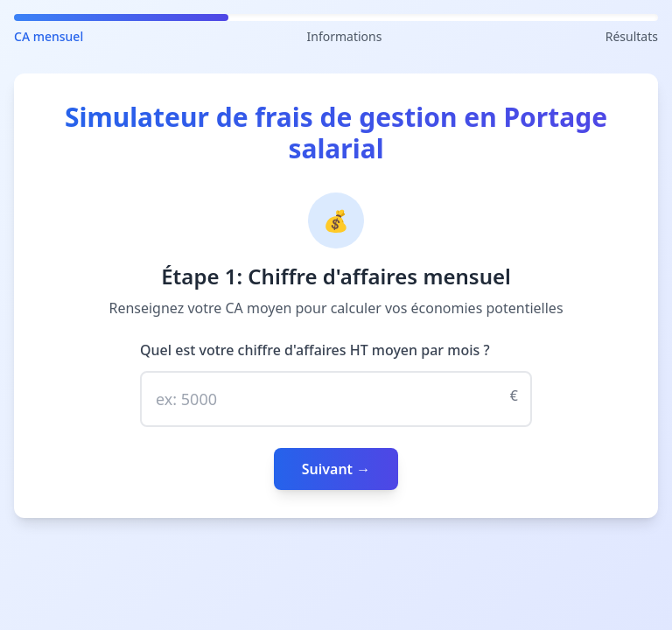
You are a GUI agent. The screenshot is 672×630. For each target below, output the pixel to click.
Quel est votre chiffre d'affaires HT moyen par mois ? (315, 350)
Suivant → (336, 469)
